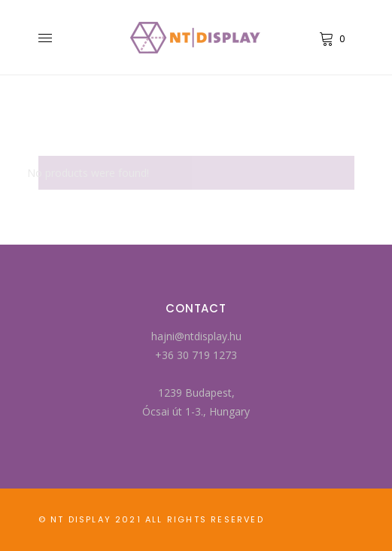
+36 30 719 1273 (196, 355)
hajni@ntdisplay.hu (196, 336)
